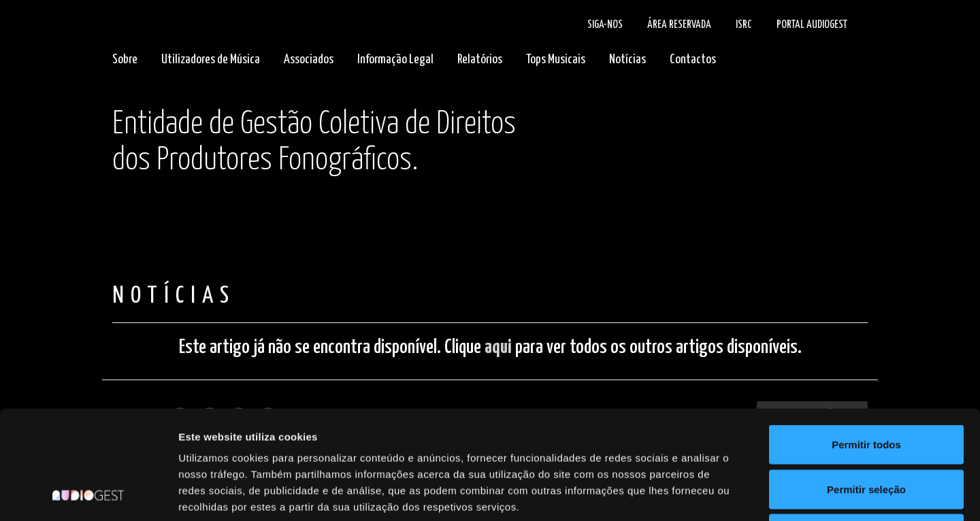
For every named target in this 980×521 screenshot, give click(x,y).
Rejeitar (866, 432)
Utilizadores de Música (211, 60)
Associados (309, 60)
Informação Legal (395, 60)
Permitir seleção (866, 387)
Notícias (627, 60)
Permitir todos (866, 342)
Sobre (125, 60)
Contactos (693, 60)
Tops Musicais (556, 60)
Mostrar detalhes (747, 494)
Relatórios (480, 60)
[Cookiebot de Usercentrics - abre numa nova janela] (88, 494)
